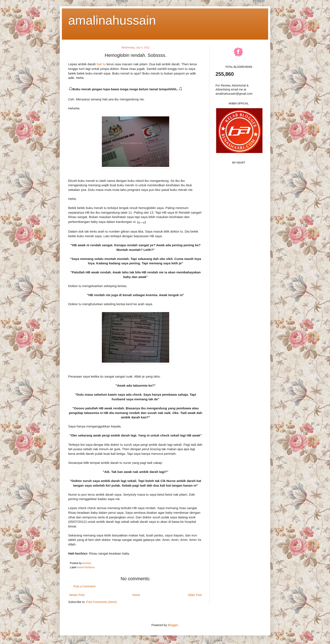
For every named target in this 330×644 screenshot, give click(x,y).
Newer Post (77, 595)
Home (136, 595)
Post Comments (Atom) (102, 602)
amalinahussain (112, 20)
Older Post (195, 595)
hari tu (101, 64)
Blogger (173, 625)
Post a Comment (84, 586)
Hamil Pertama (86, 567)
